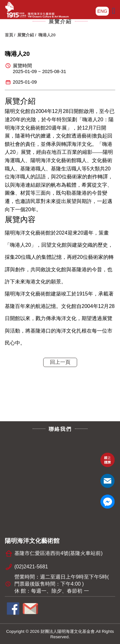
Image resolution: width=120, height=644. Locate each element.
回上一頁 (60, 362)
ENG (102, 11)
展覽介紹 (26, 35)
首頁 (9, 35)
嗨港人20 (47, 35)
